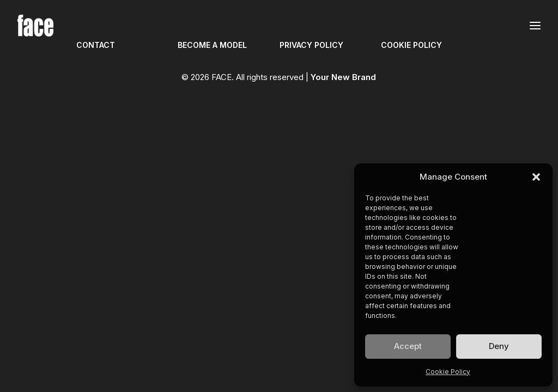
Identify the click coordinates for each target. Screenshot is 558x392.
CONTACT (96, 45)
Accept (408, 346)
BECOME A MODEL (212, 45)
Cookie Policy (448, 372)
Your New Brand (343, 77)
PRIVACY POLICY (311, 45)
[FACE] (35, 26)
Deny (499, 346)
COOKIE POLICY (411, 45)
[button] (536, 177)
